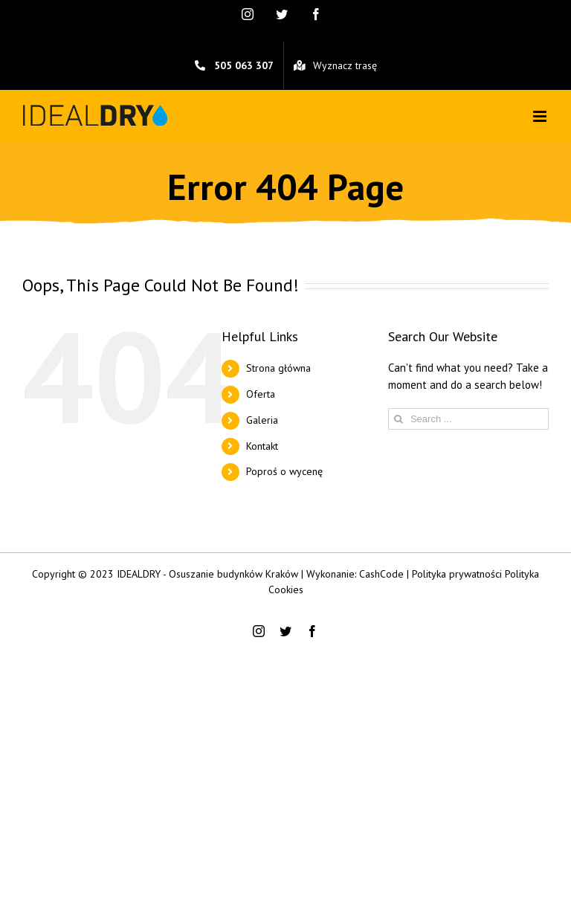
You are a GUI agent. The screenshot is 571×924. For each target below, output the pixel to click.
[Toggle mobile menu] (541, 116)
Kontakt (262, 446)
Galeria (262, 420)
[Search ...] (468, 419)
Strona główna (278, 368)
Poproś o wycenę (284, 471)
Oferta (261, 394)
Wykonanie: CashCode (355, 574)
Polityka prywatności (457, 574)
